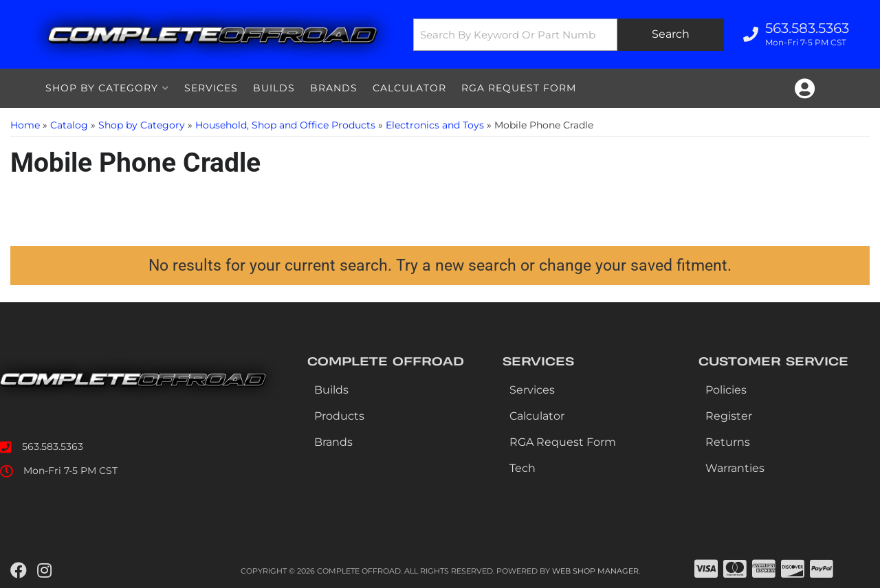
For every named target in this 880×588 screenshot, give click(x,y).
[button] (569, 35)
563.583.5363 (53, 446)
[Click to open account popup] (805, 89)
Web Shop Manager (595, 571)
